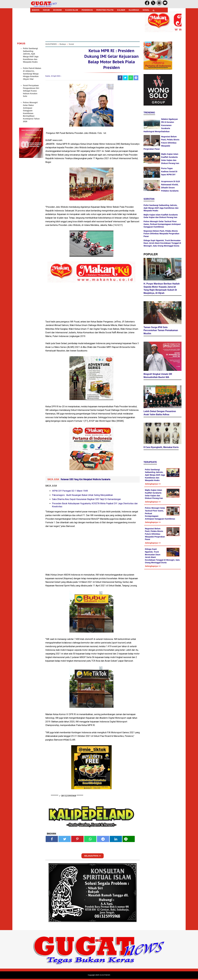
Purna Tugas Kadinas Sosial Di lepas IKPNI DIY (169, 171)
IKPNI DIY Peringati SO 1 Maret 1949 (70, 492)
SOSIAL (146, 10)
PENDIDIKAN (87, 10)
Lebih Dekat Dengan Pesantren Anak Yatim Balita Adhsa (160, 401)
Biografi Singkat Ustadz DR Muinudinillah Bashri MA (158, 365)
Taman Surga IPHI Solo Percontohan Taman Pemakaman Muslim (161, 328)
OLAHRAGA (134, 10)
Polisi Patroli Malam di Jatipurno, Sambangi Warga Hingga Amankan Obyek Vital (32, 74)
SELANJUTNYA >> (93, 857)
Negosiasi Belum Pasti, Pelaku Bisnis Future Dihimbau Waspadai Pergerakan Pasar (161, 143)
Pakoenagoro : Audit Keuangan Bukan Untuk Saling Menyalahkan (82, 496)
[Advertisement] (99, 961)
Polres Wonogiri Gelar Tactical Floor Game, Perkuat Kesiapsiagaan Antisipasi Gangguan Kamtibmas (162, 224)
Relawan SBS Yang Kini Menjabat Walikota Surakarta (85, 481)
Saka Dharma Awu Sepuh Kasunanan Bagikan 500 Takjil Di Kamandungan (86, 500)
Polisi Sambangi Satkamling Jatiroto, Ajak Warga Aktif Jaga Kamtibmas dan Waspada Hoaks (161, 208)
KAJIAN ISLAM (72, 10)
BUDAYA (36, 10)
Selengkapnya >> (153, 472)
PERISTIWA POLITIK (105, 10)
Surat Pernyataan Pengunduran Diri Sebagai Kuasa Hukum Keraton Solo (31, 91)
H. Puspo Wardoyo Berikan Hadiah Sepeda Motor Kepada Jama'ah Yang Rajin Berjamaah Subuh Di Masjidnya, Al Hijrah (162, 287)
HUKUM (46, 10)
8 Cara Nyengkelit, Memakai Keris (161, 436)
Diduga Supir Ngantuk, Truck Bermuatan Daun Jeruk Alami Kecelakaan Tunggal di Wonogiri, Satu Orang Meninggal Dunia (162, 243)
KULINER (121, 10)
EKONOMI (57, 10)
